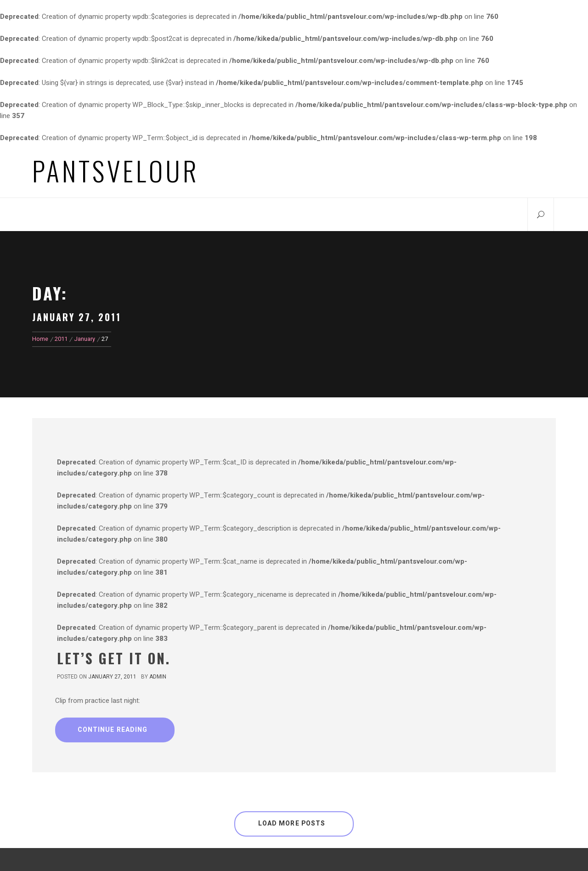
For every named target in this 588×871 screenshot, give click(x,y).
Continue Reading (113, 730)
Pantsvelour (116, 170)
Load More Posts (292, 823)
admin (158, 677)
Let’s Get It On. (114, 658)
